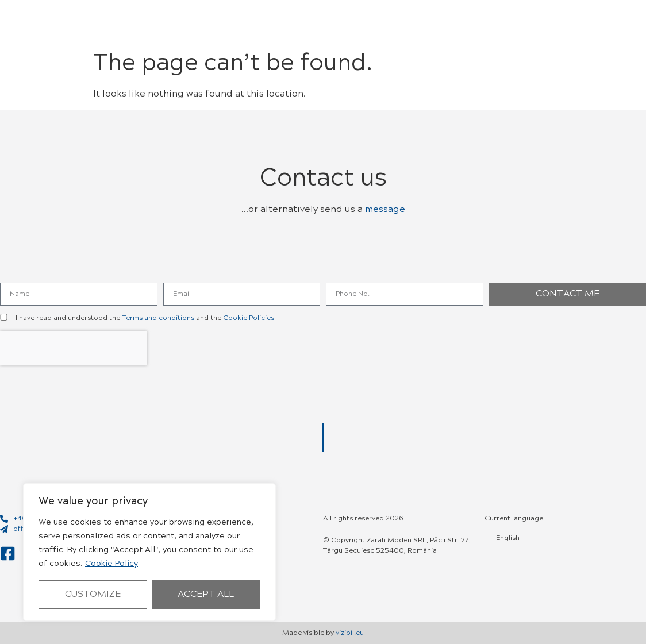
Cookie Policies (249, 318)
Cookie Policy (111, 564)
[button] (549, 23)
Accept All (206, 594)
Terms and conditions (158, 318)
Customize (93, 594)
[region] (149, 552)
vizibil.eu (350, 633)
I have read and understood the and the (145, 318)
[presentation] (74, 348)
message (385, 209)
